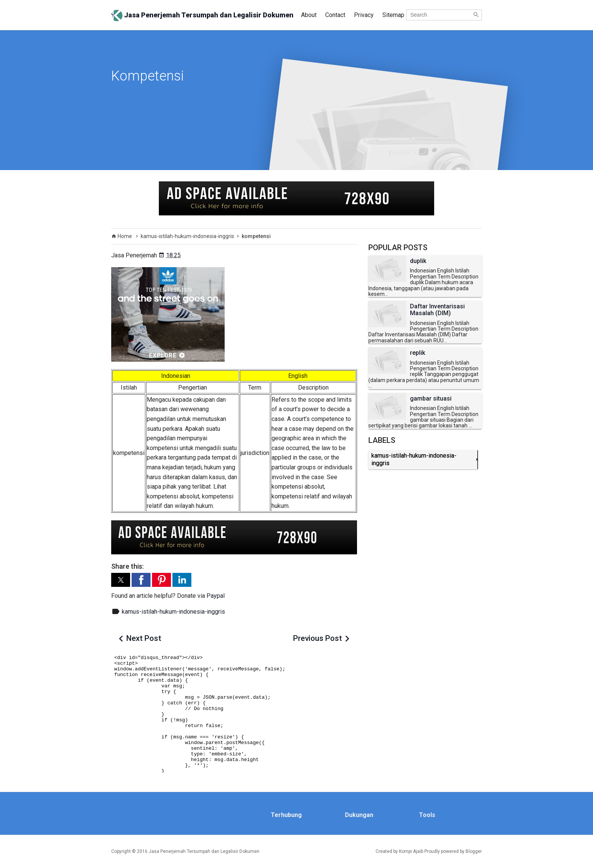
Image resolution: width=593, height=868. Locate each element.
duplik (418, 261)
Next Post (144, 638)
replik (418, 353)
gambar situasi (431, 399)
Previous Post (317, 638)
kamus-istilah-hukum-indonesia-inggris (173, 612)
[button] (121, 580)
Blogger (474, 851)
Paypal (216, 596)
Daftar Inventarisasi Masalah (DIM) (437, 310)
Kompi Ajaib (411, 851)
